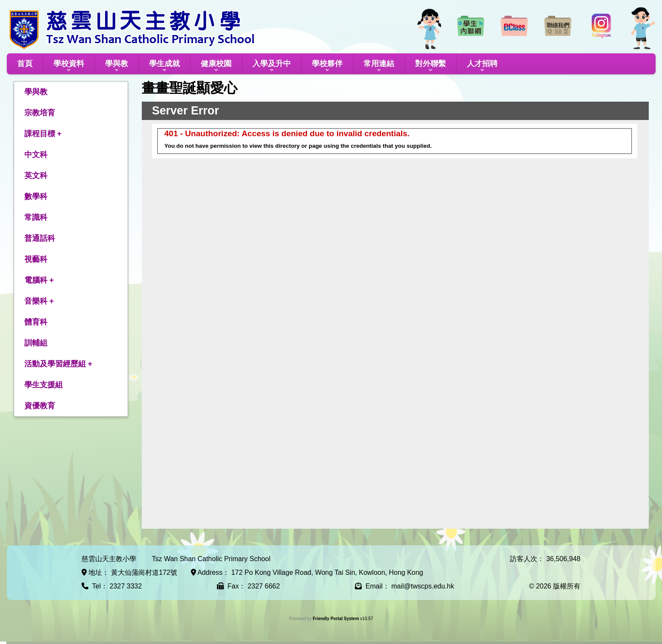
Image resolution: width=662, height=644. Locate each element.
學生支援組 (44, 385)
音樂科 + (39, 301)
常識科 (36, 217)
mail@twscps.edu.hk (423, 586)
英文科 (36, 176)
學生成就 (164, 66)
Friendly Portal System (336, 619)
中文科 (36, 155)
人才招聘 (482, 66)
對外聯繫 (431, 66)
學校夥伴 (327, 66)
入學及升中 (272, 66)
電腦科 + (39, 280)
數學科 (36, 196)
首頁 (25, 64)
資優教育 (40, 406)
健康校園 (216, 66)
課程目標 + (43, 134)
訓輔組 (36, 343)
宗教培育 (40, 113)
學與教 (117, 66)
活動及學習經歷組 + (59, 364)
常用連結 (379, 66)
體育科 (36, 322)
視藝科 (36, 259)
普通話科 (40, 238)
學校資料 (69, 66)
